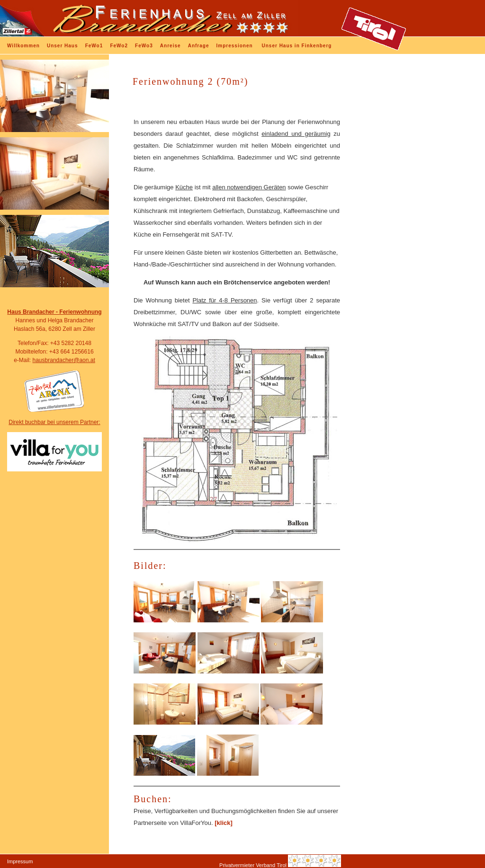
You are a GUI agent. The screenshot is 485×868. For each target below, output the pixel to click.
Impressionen (235, 46)
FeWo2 (119, 46)
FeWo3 (144, 46)
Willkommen (23, 46)
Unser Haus (63, 46)
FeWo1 (94, 46)
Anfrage (199, 46)
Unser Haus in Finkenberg (297, 46)
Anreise (171, 46)
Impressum (20, 861)
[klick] (223, 823)
